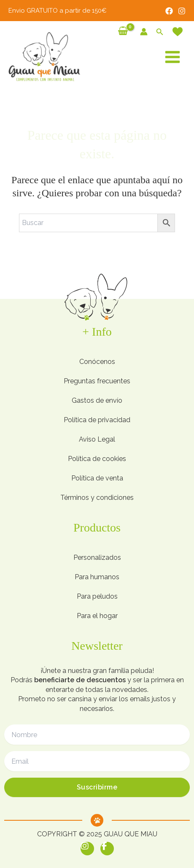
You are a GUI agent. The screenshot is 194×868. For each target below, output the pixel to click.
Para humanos (97, 577)
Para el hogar (97, 616)
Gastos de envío (97, 400)
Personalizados (97, 557)
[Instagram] (182, 11)
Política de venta (97, 478)
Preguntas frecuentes (97, 381)
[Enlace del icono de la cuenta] (144, 32)
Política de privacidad (97, 420)
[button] (160, 32)
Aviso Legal (97, 439)
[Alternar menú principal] (172, 57)
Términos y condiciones (97, 498)
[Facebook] (169, 11)
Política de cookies (97, 459)
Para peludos (97, 596)
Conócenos (97, 362)
